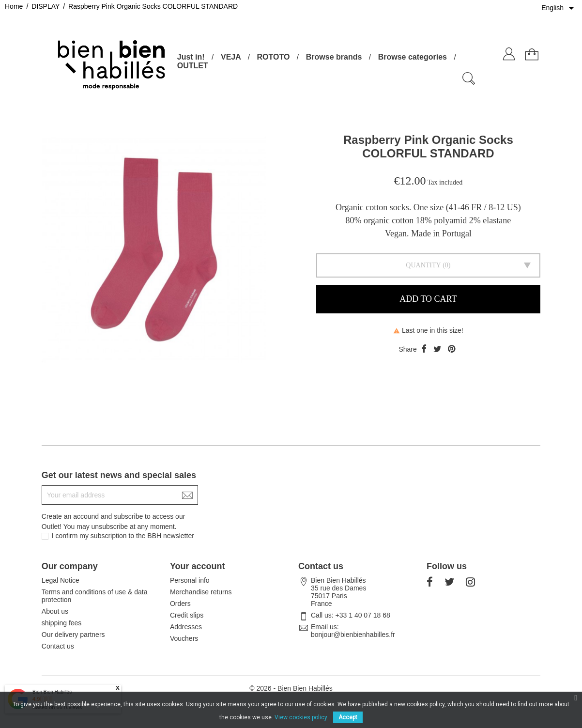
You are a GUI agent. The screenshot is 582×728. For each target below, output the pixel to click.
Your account (198, 566)
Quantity (423, 265)
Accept (348, 717)
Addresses (186, 627)
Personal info (190, 580)
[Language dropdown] (559, 8)
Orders (180, 604)
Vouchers (184, 638)
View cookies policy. (301, 717)
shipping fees (62, 623)
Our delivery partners (73, 635)
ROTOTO (274, 57)
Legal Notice (61, 580)
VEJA (231, 57)
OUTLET (193, 66)
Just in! (191, 57)
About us (55, 611)
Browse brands (334, 57)
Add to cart (428, 299)
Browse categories (413, 57)
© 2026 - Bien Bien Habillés (291, 688)
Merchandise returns (201, 592)
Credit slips (187, 615)
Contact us (58, 646)
